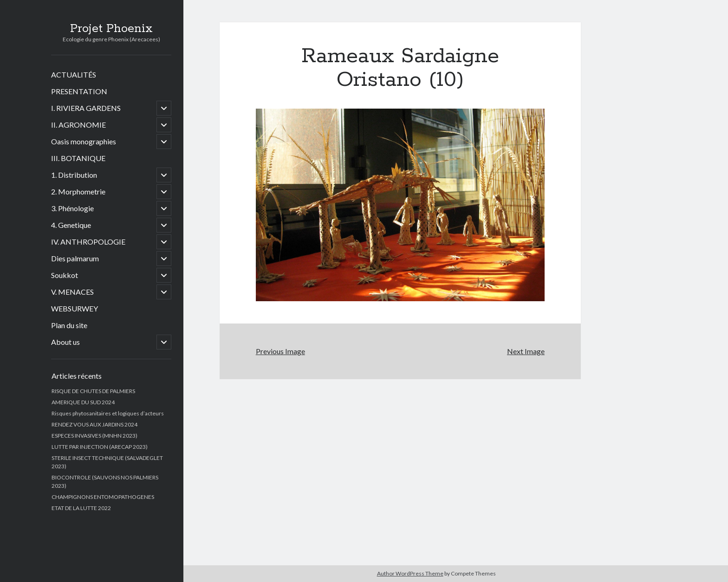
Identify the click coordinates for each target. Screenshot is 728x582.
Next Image (526, 351)
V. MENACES (72, 292)
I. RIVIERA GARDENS (86, 108)
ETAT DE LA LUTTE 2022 (81, 508)
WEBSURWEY (75, 308)
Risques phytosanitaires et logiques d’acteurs (108, 413)
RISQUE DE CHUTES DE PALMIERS (93, 391)
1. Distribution (74, 175)
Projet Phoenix (111, 29)
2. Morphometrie (78, 191)
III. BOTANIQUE (78, 158)
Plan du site (69, 325)
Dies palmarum (75, 258)
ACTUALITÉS (74, 74)
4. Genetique (71, 225)
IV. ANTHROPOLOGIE (88, 242)
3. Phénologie (72, 208)
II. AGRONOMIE (78, 125)
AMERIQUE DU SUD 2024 (83, 402)
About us (65, 342)
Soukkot (65, 275)
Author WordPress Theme (410, 573)
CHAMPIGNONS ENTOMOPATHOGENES (103, 497)
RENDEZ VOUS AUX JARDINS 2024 (94, 424)
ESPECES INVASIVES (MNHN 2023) (94, 436)
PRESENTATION (79, 91)
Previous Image (280, 351)
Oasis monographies (84, 141)
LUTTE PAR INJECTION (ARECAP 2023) (100, 447)
